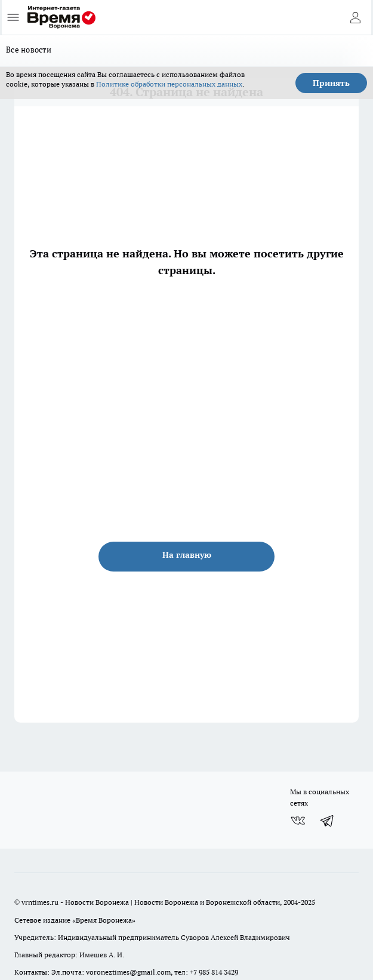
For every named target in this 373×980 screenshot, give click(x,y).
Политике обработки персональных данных (169, 84)
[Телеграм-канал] (328, 821)
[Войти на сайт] (355, 17)
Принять (331, 83)
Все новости (29, 50)
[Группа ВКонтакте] (298, 821)
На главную (187, 555)
